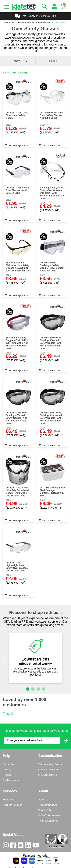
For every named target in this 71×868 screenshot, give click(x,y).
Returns (7, 775)
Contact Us (8, 764)
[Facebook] (14, 846)
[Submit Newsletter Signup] (66, 741)
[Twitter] (21, 846)
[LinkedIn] (29, 846)
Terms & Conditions (48, 821)
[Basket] (64, 7)
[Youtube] (37, 846)
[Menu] (7, 7)
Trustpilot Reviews (48, 805)
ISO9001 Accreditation (50, 815)
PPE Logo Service (48, 775)
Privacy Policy (46, 810)
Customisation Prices (49, 770)
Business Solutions (12, 805)
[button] (4, 662)
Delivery (7, 770)
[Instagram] (7, 846)
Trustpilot (9, 714)
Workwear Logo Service (50, 764)
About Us (43, 800)
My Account (9, 800)
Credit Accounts (11, 780)
